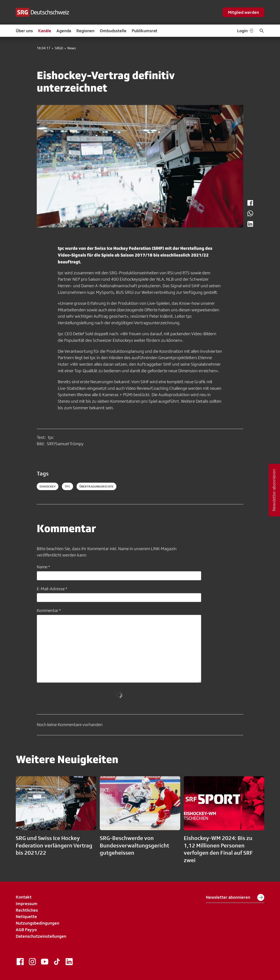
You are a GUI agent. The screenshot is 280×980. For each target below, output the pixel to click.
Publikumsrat (144, 31)
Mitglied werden (243, 12)
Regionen (85, 31)
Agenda (64, 31)
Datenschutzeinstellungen (41, 936)
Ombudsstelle (113, 31)
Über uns (24, 31)
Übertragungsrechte (97, 486)
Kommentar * (49, 610)
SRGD (59, 48)
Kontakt (24, 897)
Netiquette (26, 916)
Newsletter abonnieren (235, 897)
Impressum (27, 904)
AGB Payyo (26, 930)
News (72, 48)
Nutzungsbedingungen (38, 923)
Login (245, 31)
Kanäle (45, 31)
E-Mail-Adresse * (52, 589)
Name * (43, 567)
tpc (67, 486)
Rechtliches (27, 910)
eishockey (48, 486)
